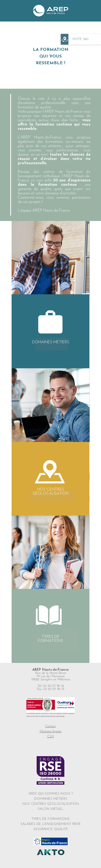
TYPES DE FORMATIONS (50, 819)
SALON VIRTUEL (50, 809)
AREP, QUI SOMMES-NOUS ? (51, 794)
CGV (51, 737)
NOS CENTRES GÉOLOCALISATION (51, 804)
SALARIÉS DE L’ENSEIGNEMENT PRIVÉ (51, 824)
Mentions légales (50, 731)
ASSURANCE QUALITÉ (51, 829)
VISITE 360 (80, 39)
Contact (50, 726)
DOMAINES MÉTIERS (51, 799)
